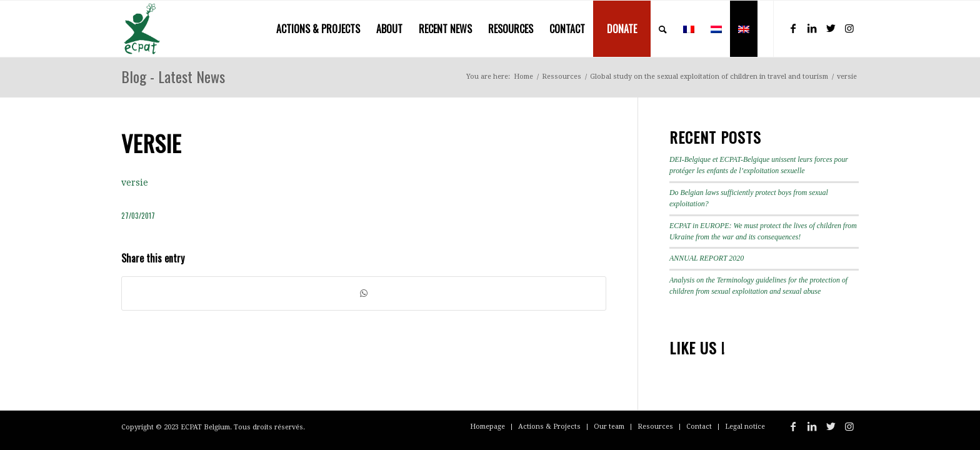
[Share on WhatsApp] (364, 293)
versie (135, 182)
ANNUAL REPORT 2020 (707, 258)
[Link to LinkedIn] (812, 28)
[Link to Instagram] (849, 28)
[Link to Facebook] (793, 28)
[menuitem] (318, 29)
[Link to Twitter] (831, 28)
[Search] (663, 29)
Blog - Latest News (173, 76)
